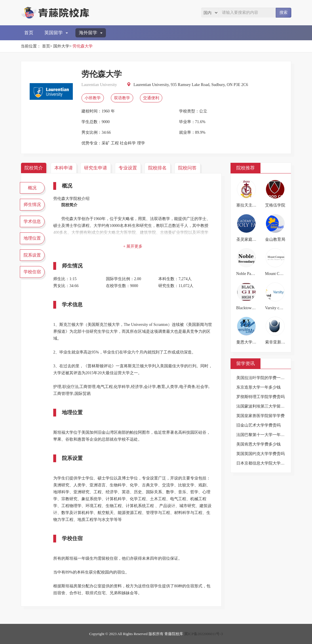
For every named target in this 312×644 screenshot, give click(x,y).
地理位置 (32, 238)
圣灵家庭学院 (248, 239)
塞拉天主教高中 (250, 205)
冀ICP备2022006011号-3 (204, 634)
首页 (29, 33)
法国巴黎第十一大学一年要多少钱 (267, 435)
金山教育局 (275, 239)
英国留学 (56, 33)
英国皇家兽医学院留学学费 (260, 416)
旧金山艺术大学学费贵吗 (258, 425)
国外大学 (61, 46)
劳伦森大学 (83, 46)
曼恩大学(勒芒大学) (254, 342)
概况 (32, 188)
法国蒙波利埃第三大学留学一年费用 (269, 406)
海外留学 (91, 33)
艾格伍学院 (275, 205)
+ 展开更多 (133, 246)
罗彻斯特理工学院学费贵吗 (260, 397)
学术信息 (32, 221)
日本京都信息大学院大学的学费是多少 (271, 463)
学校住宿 (32, 272)
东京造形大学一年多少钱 (258, 387)
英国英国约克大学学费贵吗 (260, 454)
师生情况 (32, 205)
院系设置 (32, 255)
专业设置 (128, 168)
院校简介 (34, 168)
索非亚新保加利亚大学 (285, 342)
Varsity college (277, 308)
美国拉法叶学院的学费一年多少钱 (267, 378)
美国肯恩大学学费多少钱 (258, 444)
